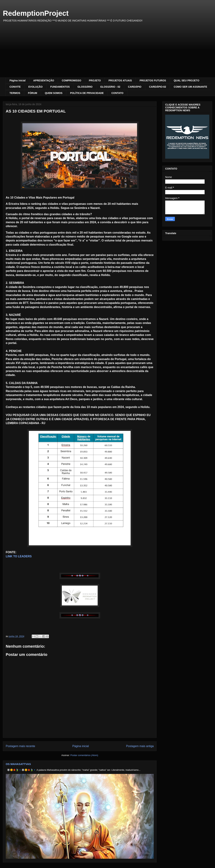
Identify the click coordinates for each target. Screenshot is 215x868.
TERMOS (15, 93)
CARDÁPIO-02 (158, 87)
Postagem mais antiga (140, 746)
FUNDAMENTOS (60, 87)
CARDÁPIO (135, 87)
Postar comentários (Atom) (84, 755)
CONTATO (117, 93)
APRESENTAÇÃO (44, 80)
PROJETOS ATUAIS (120, 80)
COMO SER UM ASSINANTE (190, 87)
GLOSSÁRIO (85, 87)
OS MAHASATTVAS (18, 764)
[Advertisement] (107, 51)
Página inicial (17, 80)
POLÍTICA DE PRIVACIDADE (87, 93)
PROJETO (95, 80)
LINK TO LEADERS (19, 556)
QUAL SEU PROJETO (187, 80)
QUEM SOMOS (54, 93)
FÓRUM (33, 93)
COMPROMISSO (71, 80)
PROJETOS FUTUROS (153, 80)
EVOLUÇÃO (35, 87)
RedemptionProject (36, 13)
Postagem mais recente (20, 746)
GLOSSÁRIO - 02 (110, 87)
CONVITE (15, 87)
